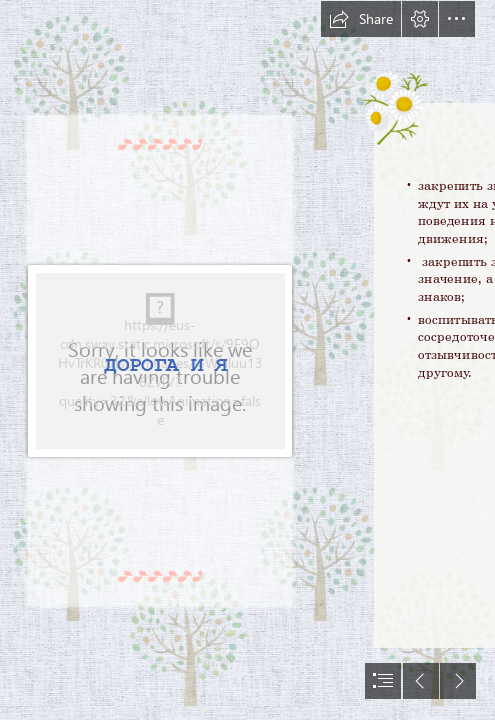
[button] (361, 19)
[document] (247, 360)
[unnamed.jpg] (162, 360)
